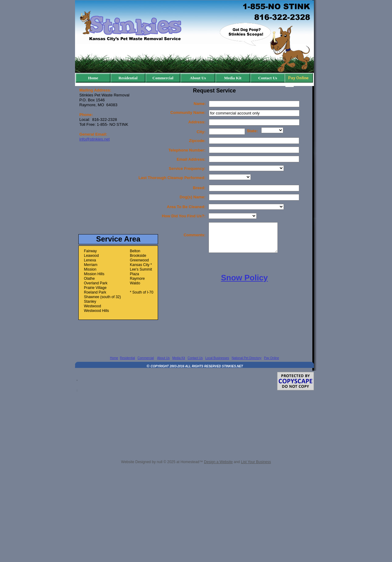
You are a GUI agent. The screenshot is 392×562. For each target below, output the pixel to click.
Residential (127, 358)
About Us (163, 358)
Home (114, 358)
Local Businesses (217, 358)
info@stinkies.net (94, 139)
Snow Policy (244, 278)
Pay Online (271, 358)
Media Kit (179, 358)
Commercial (146, 358)
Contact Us (195, 358)
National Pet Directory (246, 358)
